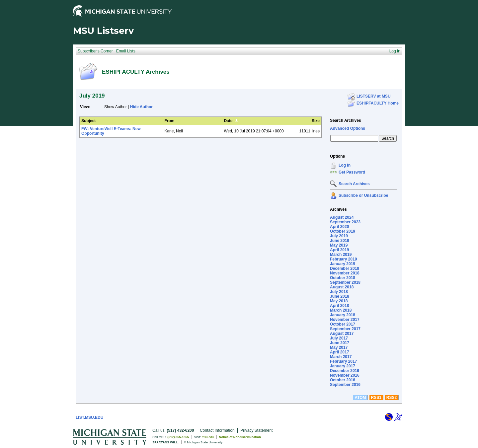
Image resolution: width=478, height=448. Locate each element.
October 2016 (343, 380)
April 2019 (339, 250)
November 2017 (345, 320)
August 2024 (342, 217)
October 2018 (343, 278)
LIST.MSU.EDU (89, 417)
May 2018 (339, 301)
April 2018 (339, 306)
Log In (345, 165)
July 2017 (339, 338)
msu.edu (208, 437)
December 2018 (345, 268)
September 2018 (345, 282)
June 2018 (340, 296)
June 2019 (340, 241)
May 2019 (339, 245)
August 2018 (342, 287)
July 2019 (339, 236)
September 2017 (345, 329)
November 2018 (345, 273)
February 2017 (343, 361)
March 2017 (341, 357)
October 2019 (343, 231)
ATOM (360, 398)
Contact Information (217, 430)
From (169, 121)
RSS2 (392, 398)
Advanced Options (348, 128)
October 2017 (343, 324)
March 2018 (341, 310)
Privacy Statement (256, 430)
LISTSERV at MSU (373, 96)
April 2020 (339, 227)
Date (228, 121)
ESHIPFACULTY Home (378, 103)
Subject (88, 121)
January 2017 (343, 366)
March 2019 (341, 255)
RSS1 (376, 398)
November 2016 (345, 375)
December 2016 (345, 371)
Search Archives (346, 120)
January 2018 (343, 315)
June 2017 (340, 343)
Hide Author (141, 107)
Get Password (352, 172)
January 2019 (343, 264)
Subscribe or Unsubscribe (363, 195)
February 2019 (343, 259)
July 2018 (339, 292)
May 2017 (339, 347)
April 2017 (339, 352)
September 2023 (345, 222)
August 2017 (342, 334)
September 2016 (345, 385)
